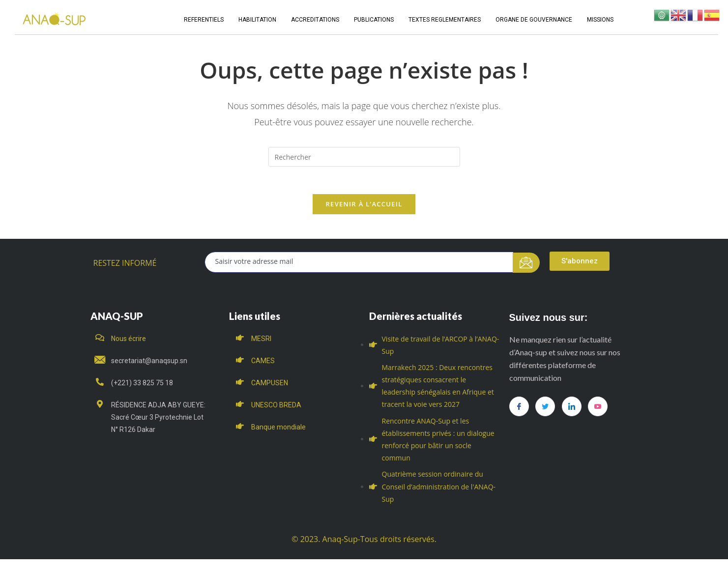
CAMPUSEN (270, 385)
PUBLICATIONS (374, 20)
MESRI (261, 341)
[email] (359, 264)
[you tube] (598, 408)
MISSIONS (600, 20)
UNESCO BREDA (276, 407)
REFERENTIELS (204, 20)
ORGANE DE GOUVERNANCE (534, 20)
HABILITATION (257, 20)
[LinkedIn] (572, 408)
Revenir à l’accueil (364, 206)
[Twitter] (545, 408)
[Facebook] (519, 408)
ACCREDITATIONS (315, 20)
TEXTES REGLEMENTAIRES (445, 20)
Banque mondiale (278, 429)
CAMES (263, 363)
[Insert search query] (364, 157)
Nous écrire (129, 341)
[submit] (526, 265)
